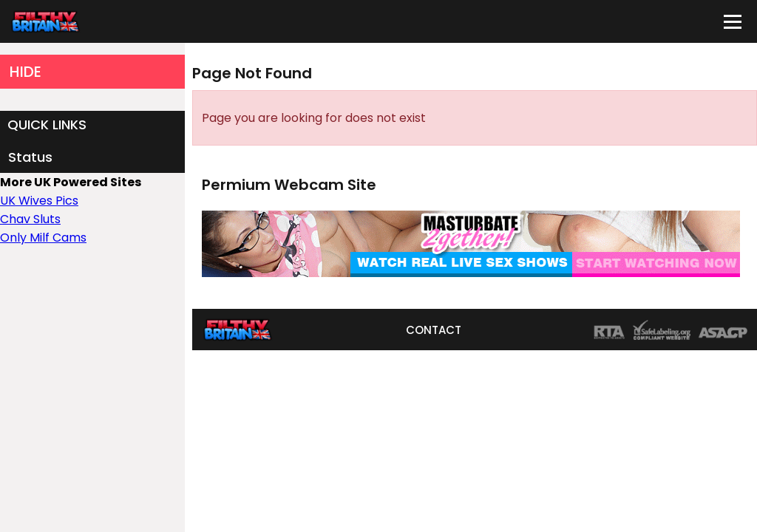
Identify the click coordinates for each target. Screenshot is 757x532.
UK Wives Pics (39, 201)
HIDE (26, 72)
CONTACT (434, 330)
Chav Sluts (30, 219)
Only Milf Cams (43, 238)
